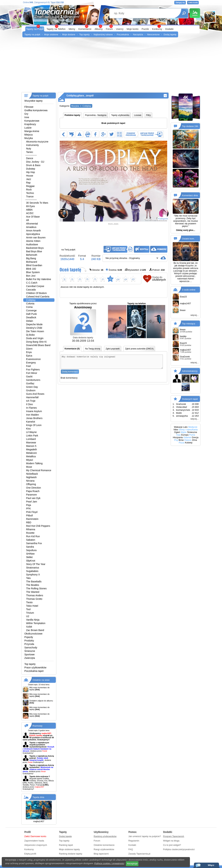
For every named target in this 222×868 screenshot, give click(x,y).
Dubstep (31, 169)
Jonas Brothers (34, 418)
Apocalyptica (33, 234)
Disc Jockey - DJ (35, 162)
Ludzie (28, 128)
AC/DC (30, 213)
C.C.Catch (32, 283)
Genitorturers (33, 380)
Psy (176, 440)
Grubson (31, 390)
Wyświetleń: (135, 270)
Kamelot (31, 422)
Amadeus (31, 227)
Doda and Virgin (35, 338)
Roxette (30, 533)
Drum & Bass (33, 165)
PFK (29, 509)
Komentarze (85, 29)
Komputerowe (32, 121)
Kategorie (163, 219)
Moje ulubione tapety (69, 849)
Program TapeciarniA (174, 836)
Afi (28, 220)
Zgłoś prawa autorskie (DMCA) (139, 349)
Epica (29, 356)
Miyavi (30, 460)
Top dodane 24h (190, 126)
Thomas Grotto (34, 599)
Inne (27, 117)
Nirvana (30, 481)
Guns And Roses (35, 394)
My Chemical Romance (39, 470)
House (30, 176)
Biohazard (32, 262)
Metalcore (31, 453)
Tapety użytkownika (120, 115)
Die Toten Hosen (35, 331)
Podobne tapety (72, 115)
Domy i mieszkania (188, 430)
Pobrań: (157, 270)
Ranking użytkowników (105, 836)
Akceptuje (132, 864)
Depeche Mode (34, 324)
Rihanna (31, 529)
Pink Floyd (32, 512)
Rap (28, 183)
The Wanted (33, 592)
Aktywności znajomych (36, 845)
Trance (30, 196)
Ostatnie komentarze (104, 845)
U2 (28, 616)
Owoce (188, 440)
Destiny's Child (34, 328)
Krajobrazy (30, 124)
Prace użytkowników (35, 668)
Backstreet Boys (35, 248)
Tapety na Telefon (56, 29)
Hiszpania (178, 437)
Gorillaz (30, 383)
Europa (185, 435)
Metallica (31, 456)
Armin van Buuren (36, 238)
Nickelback (32, 474)
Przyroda (29, 644)
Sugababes (32, 571)
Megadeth (32, 449)
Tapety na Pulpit (35, 29)
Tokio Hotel (32, 606)
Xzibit (29, 627)
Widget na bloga (171, 841)
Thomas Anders (35, 595)
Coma (29, 307)
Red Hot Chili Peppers (38, 526)
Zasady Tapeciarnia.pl (139, 854)
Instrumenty (33, 145)
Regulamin (134, 841)
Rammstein (32, 519)
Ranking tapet (66, 845)
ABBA (29, 210)
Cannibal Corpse (35, 286)
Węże (184, 432)
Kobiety (189, 443)
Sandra (30, 547)
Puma (192, 435)
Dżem (29, 349)
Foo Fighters (33, 370)
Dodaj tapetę (170, 34)
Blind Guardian (34, 265)
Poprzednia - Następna (96, 115)
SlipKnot (31, 561)
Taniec (30, 152)
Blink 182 (31, 269)
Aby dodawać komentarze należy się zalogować (112, 363)
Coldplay (31, 300)
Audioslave (32, 244)
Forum (109, 29)
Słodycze (193, 427)
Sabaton (31, 540)
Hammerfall (32, 397)
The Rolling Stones (36, 588)
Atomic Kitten (33, 241)
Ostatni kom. (188, 239)
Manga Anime (32, 131)
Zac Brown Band (35, 630)
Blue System (33, 272)
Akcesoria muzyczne (37, 142)
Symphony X (33, 575)
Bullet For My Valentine (39, 279)
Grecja (195, 437)
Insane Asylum (34, 411)
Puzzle (145, 29)
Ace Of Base (33, 217)
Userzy (120, 29)
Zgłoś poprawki (113, 349)
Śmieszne (30, 651)
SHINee (30, 554)
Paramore (31, 495)
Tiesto (29, 602)
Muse (29, 467)
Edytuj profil (30, 854)
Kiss (28, 429)
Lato (185, 427)
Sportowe (30, 654)
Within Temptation (36, 623)
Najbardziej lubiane (103, 34)
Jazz (29, 179)
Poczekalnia (123, 34)
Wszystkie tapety (34, 101)
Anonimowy (83, 320)
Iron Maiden (33, 415)
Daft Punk (31, 314)
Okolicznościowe (33, 634)
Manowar (31, 443)
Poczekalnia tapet (34, 671)
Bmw (181, 440)
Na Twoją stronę (93, 349)
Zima (195, 440)
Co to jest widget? (172, 845)
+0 (147, 278)
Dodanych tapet (190, 399)
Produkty (29, 641)
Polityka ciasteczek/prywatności (179, 849)
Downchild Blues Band (38, 345)
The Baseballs (34, 582)
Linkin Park (32, 436)
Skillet (29, 557)
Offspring (31, 484)
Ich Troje (31, 401)
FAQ (131, 849)
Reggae (30, 186)
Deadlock (31, 317)
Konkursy (157, 29)
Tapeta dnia (38, 797)
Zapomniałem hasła (34, 841)
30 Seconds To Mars (37, 203)
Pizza (182, 443)
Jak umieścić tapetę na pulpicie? (145, 836)
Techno (30, 193)
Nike (176, 430)
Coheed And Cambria (38, 297)
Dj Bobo (31, 335)
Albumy (99, 29)
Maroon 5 (31, 446)
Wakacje (178, 427)
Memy (72, 29)
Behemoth (32, 255)
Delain (30, 321)
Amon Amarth (34, 231)
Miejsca (29, 135)
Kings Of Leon (34, 425)
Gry (26, 114)
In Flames (31, 408)
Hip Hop (31, 172)
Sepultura (31, 550)
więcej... (195, 315)
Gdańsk (187, 437)
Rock (29, 190)
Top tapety (84, 34)
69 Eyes (31, 206)
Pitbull (29, 515)
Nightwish (31, 477)
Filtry (148, 115)
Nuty (29, 149)
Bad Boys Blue (34, 251)
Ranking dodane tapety (71, 854)
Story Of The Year (36, 564)
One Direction (34, 488)
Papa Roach (33, 491)
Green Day (32, 387)
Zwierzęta (30, 658)
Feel (29, 366)
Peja (29, 505)
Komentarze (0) (72, 349)
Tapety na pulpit (32, 34)
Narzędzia (138, 34)
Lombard (31, 439)
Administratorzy (190, 371)
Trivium (30, 613)
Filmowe (29, 107)
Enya (29, 352)
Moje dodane (69, 34)
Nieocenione (153, 34)
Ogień (177, 432)
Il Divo (30, 404)
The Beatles (33, 585)
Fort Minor (32, 373)
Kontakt (132, 845)
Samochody (31, 648)
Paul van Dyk (33, 498)
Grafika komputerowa (36, 110)
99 (111, 26)
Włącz (211, 865)
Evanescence (33, 359)
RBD (29, 522)
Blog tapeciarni (101, 854)
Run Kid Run (33, 536)
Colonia (30, 304)
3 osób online (189, 290)
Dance (30, 158)
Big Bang (31, 258)
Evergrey (31, 363)
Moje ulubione (51, 34)
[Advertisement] (111, 66)
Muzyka (29, 138)
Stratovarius (33, 568)
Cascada (31, 290)
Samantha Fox (34, 543)
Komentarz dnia (190, 195)
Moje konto (133, 29)
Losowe (138, 115)
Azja (178, 435)
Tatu (28, 578)
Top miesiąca (189, 323)
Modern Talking (34, 463)
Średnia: (114, 270)
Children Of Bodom (37, 293)
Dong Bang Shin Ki (36, 342)
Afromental (32, 224)
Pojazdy (29, 637)
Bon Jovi (31, 276)
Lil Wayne (31, 432)
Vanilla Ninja (33, 620)
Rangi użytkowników (104, 849)
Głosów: (96, 270)
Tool (28, 609)
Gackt (29, 376)
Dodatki (169, 29)
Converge (31, 310)
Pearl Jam (32, 502)
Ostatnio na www (41, 680)
